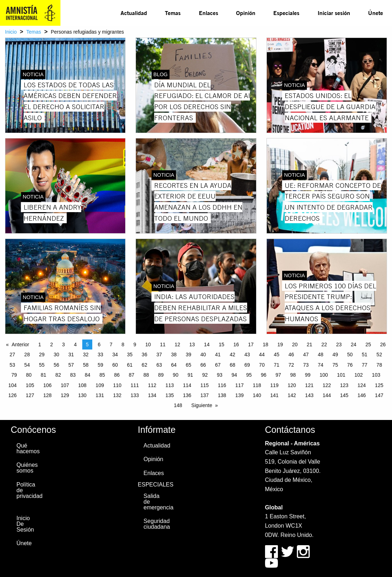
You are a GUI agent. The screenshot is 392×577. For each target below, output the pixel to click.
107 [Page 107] (65, 385)
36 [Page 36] (144, 354)
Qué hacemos (28, 448)
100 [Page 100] (324, 375)
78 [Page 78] (379, 365)
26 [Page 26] (383, 344)
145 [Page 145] (344, 395)
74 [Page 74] (320, 365)
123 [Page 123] (344, 385)
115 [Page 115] (204, 385)
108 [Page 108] (82, 385)
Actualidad (134, 13)
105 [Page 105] (30, 385)
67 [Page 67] (218, 365)
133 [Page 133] (135, 395)
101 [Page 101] (341, 375)
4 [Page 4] (75, 344)
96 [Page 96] (264, 375)
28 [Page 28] (27, 354)
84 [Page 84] (88, 375)
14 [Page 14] (207, 344)
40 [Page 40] (203, 354)
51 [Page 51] (365, 354)
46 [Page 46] (291, 354)
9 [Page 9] (135, 344)
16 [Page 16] (236, 344)
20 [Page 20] (295, 344)
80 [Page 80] (29, 375)
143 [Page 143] (309, 395)
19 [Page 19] (280, 344)
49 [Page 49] (335, 354)
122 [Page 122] (327, 385)
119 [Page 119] (274, 385)
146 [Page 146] (362, 395)
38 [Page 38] (174, 354)
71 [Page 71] (276, 365)
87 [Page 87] (132, 375)
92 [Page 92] (205, 375)
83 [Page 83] (73, 375)
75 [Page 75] (335, 365)
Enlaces (209, 13)
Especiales (286, 13)
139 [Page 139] (239, 395)
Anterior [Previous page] (20, 344)
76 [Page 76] (350, 365)
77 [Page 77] (365, 365)
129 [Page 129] (65, 395)
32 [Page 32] (86, 354)
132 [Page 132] (117, 395)
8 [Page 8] (123, 344)
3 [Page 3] (63, 344)
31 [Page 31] (71, 354)
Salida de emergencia (155, 502)
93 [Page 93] (220, 375)
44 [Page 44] (262, 354)
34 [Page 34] (115, 354)
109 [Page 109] (100, 385)
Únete (376, 13)
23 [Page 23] (339, 344)
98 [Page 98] (293, 375)
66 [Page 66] (203, 365)
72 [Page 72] (291, 365)
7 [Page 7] (111, 344)
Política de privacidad (28, 490)
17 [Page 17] (251, 344)
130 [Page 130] (82, 395)
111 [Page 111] (135, 385)
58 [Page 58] (86, 365)
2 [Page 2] (52, 344)
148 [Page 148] (178, 405)
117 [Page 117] (239, 385)
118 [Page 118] (257, 385)
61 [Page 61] (130, 365)
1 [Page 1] (40, 344)
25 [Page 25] (368, 344)
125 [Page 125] (379, 385)
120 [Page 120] (292, 385)
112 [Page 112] (152, 385)
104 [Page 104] (12, 385)
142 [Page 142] (292, 395)
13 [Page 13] (192, 344)
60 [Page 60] (115, 365)
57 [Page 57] (71, 365)
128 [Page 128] (47, 395)
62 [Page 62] (144, 365)
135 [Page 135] (170, 395)
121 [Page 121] (309, 385)
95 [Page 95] (249, 375)
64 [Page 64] (174, 365)
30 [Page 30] (57, 354)
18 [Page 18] (265, 344)
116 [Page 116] (222, 385)
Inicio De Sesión (25, 524)
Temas (173, 13)
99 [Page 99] (308, 375)
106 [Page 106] (47, 385)
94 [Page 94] (234, 375)
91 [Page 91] (190, 375)
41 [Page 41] (218, 354)
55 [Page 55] (42, 365)
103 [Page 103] (376, 375)
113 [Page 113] (170, 385)
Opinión (246, 13)
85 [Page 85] (102, 375)
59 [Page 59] (101, 365)
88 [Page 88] (146, 375)
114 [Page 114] (187, 385)
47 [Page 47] (306, 354)
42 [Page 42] (232, 354)
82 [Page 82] (58, 375)
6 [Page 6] (99, 344)
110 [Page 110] (117, 385)
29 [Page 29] (42, 354)
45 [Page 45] (276, 354)
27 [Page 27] (13, 354)
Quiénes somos (27, 468)
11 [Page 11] (163, 344)
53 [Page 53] (13, 365)
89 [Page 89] (161, 375)
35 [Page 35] (130, 354)
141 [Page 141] (274, 395)
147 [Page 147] (379, 395)
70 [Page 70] (262, 365)
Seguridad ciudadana (155, 524)
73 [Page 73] (306, 365)
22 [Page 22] (324, 344)
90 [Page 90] (176, 375)
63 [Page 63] (159, 365)
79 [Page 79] (14, 375)
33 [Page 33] (101, 354)
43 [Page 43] (247, 354)
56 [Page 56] (57, 365)
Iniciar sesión (334, 13)
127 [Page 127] (30, 395)
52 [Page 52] (379, 354)
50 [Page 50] (350, 354)
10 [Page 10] (148, 344)
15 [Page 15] (221, 344)
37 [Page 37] (159, 354)
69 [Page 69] (247, 365)
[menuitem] (134, 13)
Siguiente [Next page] (202, 405)
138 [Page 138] (222, 395)
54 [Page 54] (27, 365)
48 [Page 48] (320, 354)
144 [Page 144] (327, 395)
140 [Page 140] (257, 395)
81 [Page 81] (44, 375)
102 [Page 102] (359, 375)
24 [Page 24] (354, 344)
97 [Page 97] (278, 375)
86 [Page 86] (117, 375)
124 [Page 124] (362, 385)
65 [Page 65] (188, 365)
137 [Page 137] (204, 395)
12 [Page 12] (177, 344)
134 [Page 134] (152, 395)
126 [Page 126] (12, 395)
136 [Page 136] (187, 395)
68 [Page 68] (232, 365)
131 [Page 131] (100, 395)
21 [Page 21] (310, 344)
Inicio (11, 32)
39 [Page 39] (188, 354)
